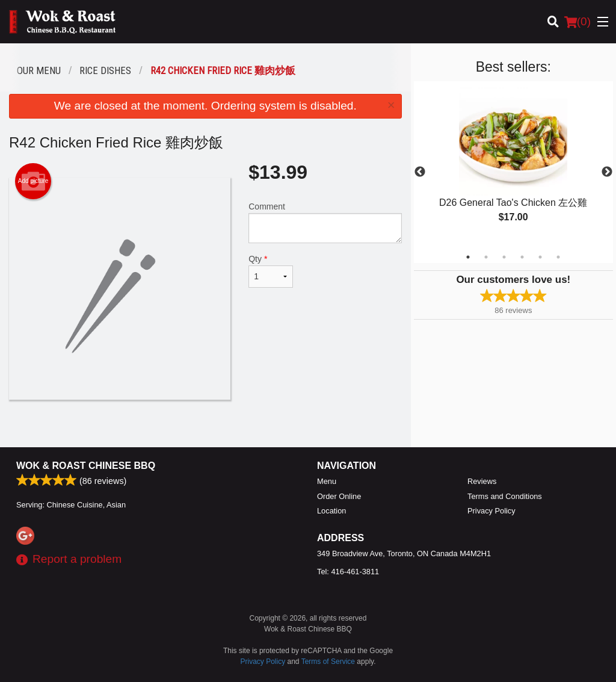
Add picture (33, 181)
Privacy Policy (491, 511)
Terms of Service (328, 662)
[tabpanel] (513, 165)
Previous (420, 172)
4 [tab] (522, 257)
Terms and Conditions (505, 496)
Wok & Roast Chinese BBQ (86, 466)
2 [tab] (486, 257)
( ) (577, 22)
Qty (271, 271)
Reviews (482, 481)
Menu (327, 481)
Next (607, 172)
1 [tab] (468, 257)
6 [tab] (558, 257)
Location (331, 511)
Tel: (348, 572)
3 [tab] (504, 257)
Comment (325, 222)
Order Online (339, 496)
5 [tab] (540, 257)
